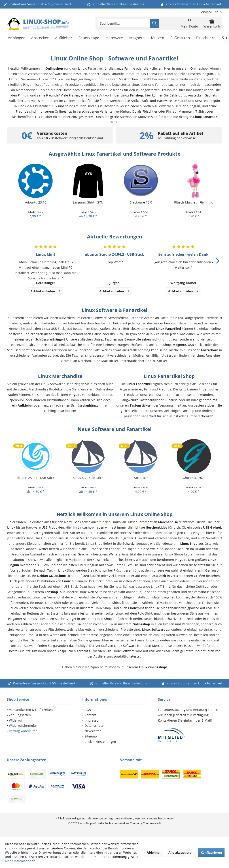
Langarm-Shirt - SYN (88, 202)
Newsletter (93, 731)
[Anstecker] (40, 38)
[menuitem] (209, 12)
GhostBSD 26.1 (194, 478)
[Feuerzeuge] (89, 38)
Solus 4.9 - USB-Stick (88, 478)
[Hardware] (114, 38)
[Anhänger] (16, 38)
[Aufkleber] (64, 38)
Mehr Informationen (20, 861)
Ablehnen (154, 852)
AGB (88, 710)
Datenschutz (94, 725)
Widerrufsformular (23, 725)
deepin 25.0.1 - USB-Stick (35, 478)
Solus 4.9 (141, 478)
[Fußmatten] (180, 38)
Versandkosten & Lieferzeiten (31, 710)
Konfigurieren (211, 852)
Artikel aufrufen (45, 290)
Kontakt (90, 715)
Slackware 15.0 (141, 202)
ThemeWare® (152, 823)
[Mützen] (158, 38)
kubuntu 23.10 (35, 202)
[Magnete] (137, 38)
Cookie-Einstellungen (100, 742)
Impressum (93, 720)
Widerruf (16, 720)
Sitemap (91, 736)
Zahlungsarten (20, 715)
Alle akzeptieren (181, 852)
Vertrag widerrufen (23, 731)
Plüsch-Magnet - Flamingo (194, 202)
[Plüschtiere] (206, 38)
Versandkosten (124, 818)
